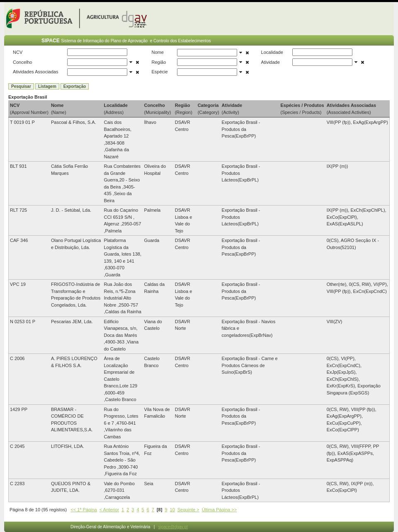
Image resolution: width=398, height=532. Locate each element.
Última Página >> (219, 510)
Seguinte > (188, 510)
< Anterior (109, 510)
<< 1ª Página (84, 510)
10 (172, 510)
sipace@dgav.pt (173, 527)
